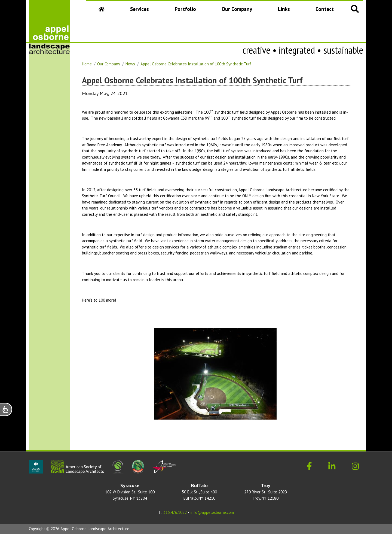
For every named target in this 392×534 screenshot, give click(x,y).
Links (284, 9)
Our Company (238, 11)
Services (140, 9)
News (130, 64)
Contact (325, 9)
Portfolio (185, 9)
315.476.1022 (175, 512)
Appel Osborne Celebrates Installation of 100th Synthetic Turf (196, 64)
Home (87, 64)
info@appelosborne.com (212, 512)
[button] (355, 9)
